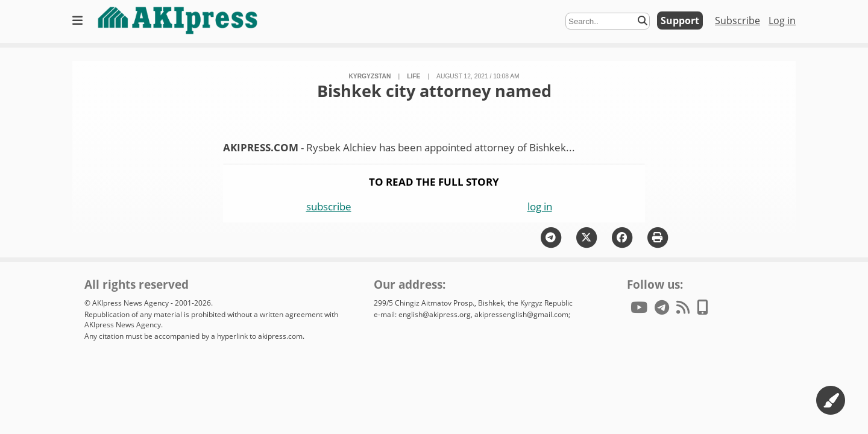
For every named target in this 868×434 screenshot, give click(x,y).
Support (680, 20)
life (414, 76)
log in (540, 206)
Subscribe (737, 20)
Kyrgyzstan (370, 76)
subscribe (329, 206)
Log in (782, 20)
